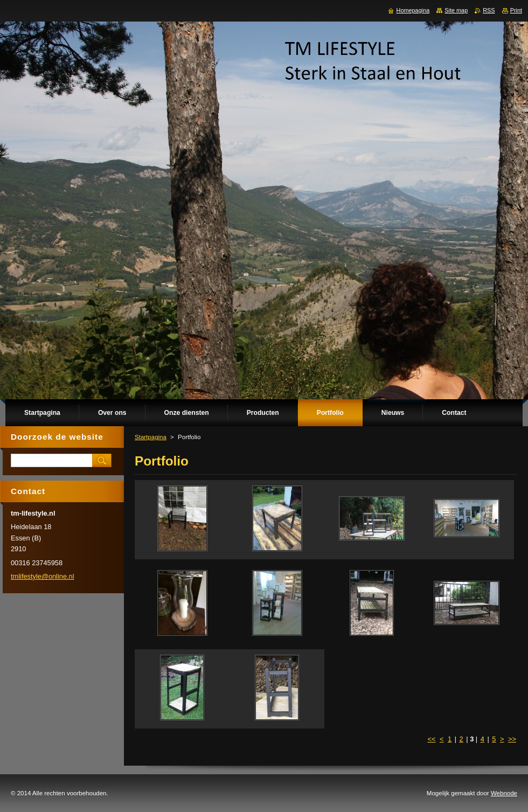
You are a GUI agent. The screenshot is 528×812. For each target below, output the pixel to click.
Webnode (504, 793)
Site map (456, 10)
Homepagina (413, 10)
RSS (489, 10)
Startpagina (151, 437)
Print (516, 10)
